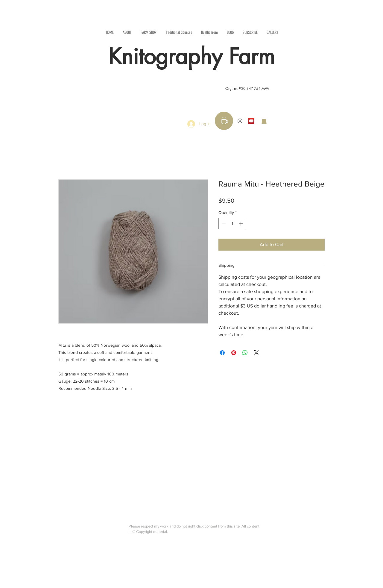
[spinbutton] (232, 223)
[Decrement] (223, 223)
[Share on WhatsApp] (245, 353)
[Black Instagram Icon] (240, 121)
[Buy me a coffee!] (224, 121)
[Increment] (241, 223)
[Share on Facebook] (222, 353)
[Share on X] (256, 353)
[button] (264, 121)
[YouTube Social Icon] (251, 121)
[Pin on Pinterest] (234, 353)
